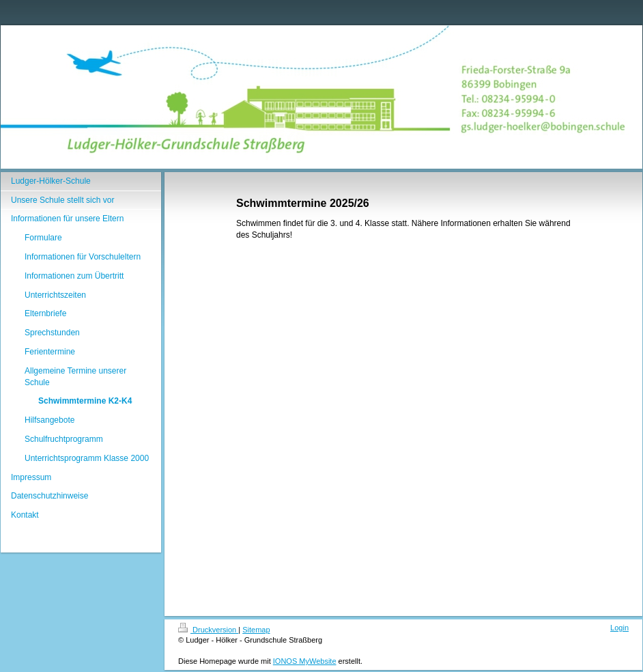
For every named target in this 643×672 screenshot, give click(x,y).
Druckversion (208, 630)
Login (619, 628)
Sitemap (256, 630)
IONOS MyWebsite (305, 661)
